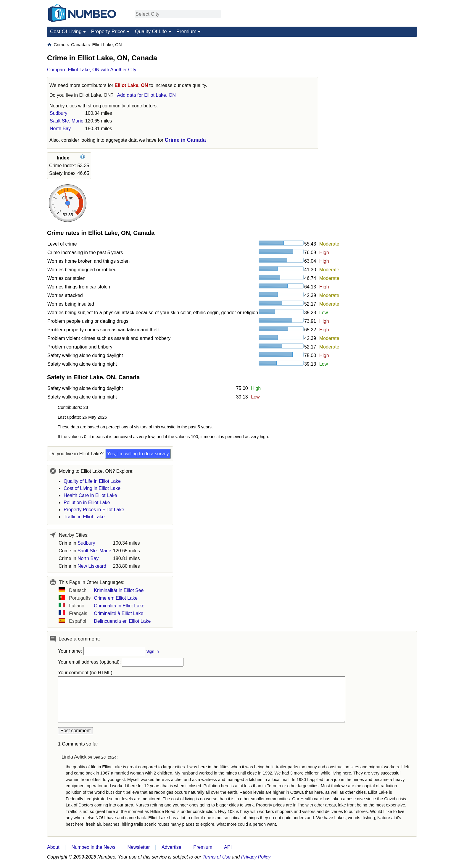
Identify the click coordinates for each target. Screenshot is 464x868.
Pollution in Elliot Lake (87, 502)
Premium (186, 32)
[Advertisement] (373, 79)
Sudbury (59, 113)
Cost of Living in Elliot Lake (92, 488)
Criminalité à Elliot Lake (119, 613)
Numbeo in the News (93, 847)
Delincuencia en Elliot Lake (122, 621)
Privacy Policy (256, 857)
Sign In (152, 651)
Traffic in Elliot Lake (84, 517)
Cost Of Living (66, 32)
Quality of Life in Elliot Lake (92, 481)
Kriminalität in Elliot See (119, 590)
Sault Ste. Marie (67, 121)
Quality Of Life (151, 32)
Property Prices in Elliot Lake (94, 510)
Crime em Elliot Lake (116, 598)
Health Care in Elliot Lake (90, 495)
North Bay (60, 129)
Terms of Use (217, 857)
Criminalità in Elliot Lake (119, 606)
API (228, 847)
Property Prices (108, 32)
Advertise (171, 847)
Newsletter (139, 847)
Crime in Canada (185, 140)
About (53, 847)
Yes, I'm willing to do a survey (138, 454)
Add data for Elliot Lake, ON (146, 95)
